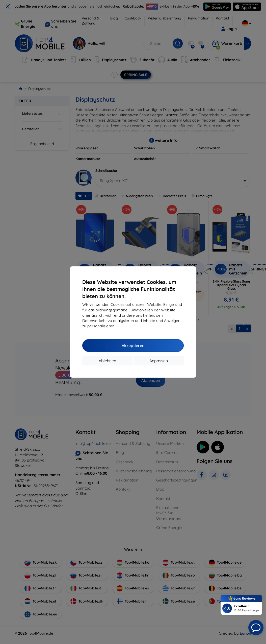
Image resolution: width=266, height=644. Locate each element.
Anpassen (159, 361)
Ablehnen (107, 361)
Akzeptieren (133, 346)
